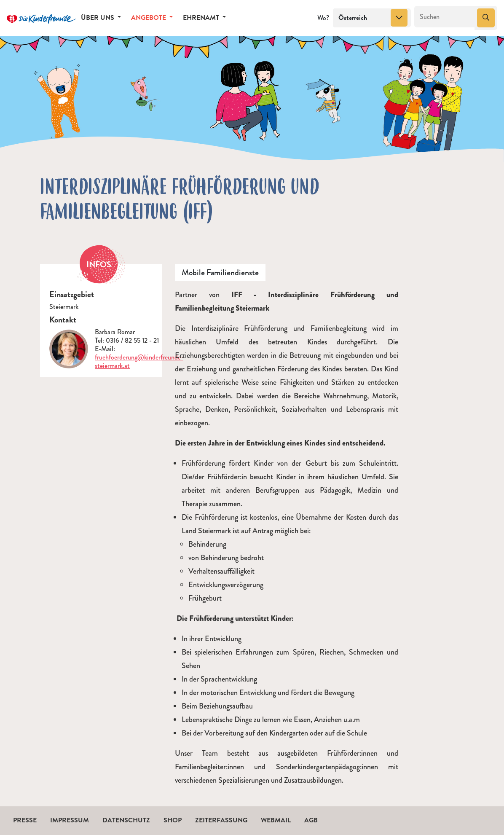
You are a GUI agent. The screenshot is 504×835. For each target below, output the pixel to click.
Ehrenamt (202, 18)
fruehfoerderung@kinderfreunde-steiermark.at (139, 361)
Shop (173, 820)
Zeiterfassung (221, 820)
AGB (311, 820)
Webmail (276, 820)
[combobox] (372, 18)
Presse (25, 820)
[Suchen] (445, 17)
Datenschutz (126, 820)
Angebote (149, 18)
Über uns (98, 18)
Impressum (70, 820)
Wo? (323, 18)
